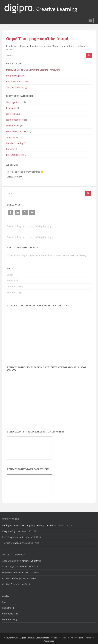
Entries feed (13, 281)
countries (11, 137)
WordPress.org (14, 292)
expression (11, 114)
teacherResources (15, 120)
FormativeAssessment (17, 131)
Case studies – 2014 (20, 584)
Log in (10, 275)
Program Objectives (16, 76)
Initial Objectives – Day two (26, 572)
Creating (10, 149)
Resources (11, 108)
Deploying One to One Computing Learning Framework (33, 70)
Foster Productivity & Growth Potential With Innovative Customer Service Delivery (47, 255)
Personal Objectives (31, 561)
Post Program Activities (18, 81)
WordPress (49, 641)
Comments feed (15, 286)
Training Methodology (17, 87)
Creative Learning (15, 143)
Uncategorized (13, 102)
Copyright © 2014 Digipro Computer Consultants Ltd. (27, 638)
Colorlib (80, 638)
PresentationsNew (15, 155)
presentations (13, 126)
